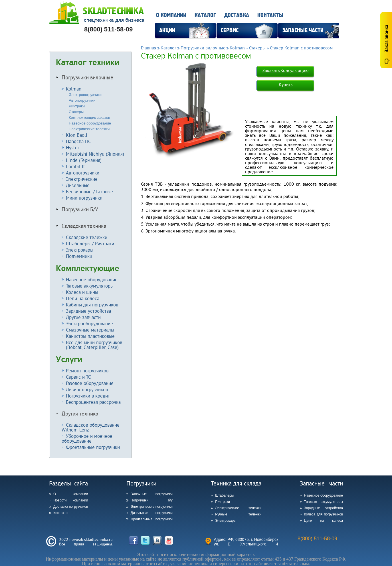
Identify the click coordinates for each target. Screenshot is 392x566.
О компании (171, 15)
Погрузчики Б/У (80, 209)
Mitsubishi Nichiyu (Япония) (95, 154)
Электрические (82, 179)
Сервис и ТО (79, 377)
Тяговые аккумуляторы (90, 286)
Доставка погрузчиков (71, 507)
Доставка (237, 15)
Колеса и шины (82, 292)
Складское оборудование (91, 427)
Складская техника (84, 226)
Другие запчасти (83, 317)
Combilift (75, 166)
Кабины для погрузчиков (92, 305)
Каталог (205, 15)
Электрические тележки (89, 129)
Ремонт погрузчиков (87, 371)
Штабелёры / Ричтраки (90, 243)
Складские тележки (87, 237)
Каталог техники (88, 63)
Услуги (69, 360)
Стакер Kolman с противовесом (301, 48)
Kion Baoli (77, 135)
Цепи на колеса (83, 298)
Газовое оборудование (90, 383)
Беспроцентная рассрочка (93, 402)
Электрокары (80, 250)
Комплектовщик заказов (89, 118)
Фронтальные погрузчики (93, 447)
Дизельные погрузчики (152, 513)
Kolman (74, 89)
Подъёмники (79, 256)
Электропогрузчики (85, 95)
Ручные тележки (238, 514)
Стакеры (76, 112)
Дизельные (78, 185)
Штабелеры (224, 495)
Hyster (73, 147)
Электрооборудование (89, 323)
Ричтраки (77, 106)
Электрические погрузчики (152, 507)
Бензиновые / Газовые (89, 191)
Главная (149, 48)
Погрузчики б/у (152, 500)
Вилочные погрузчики (152, 494)
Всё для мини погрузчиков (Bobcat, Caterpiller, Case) (92, 345)
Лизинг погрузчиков (87, 389)
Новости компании (71, 500)
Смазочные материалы (90, 330)
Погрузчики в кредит (88, 396)
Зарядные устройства (88, 311)
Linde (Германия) (84, 160)
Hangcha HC (78, 141)
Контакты (270, 15)
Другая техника (80, 414)
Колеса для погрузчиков (324, 514)
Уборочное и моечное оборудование (87, 438)
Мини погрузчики (84, 198)
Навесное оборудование (90, 123)
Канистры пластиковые (90, 336)
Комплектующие (88, 268)
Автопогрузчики (82, 100)
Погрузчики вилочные (87, 77)
